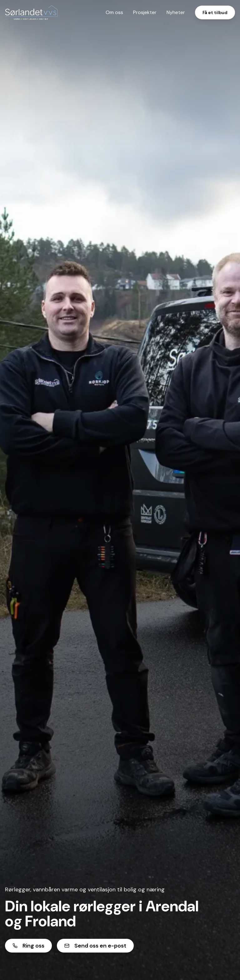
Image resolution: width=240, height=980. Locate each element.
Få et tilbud (215, 12)
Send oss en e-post (95, 946)
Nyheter (176, 12)
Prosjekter (145, 12)
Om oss (114, 12)
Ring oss (28, 946)
